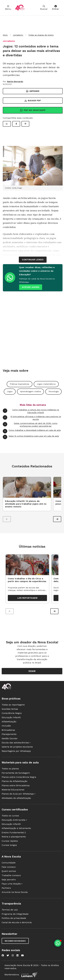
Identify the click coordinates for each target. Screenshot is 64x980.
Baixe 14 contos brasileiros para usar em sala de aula (31, 437)
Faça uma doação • (12, 884)
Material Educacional (13, 790)
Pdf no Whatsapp (33, 110)
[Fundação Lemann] (29, 975)
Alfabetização (9, 722)
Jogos (10, 391)
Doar (32, 671)
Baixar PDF (33, 100)
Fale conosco (9, 867)
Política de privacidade (14, 918)
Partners (6, 888)
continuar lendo (33, 260)
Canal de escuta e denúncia (17, 922)
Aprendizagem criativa (30, 391)
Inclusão (6, 726)
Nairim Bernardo (15, 81)
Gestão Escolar (10, 738)
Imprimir (33, 91)
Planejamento (9, 734)
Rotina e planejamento (14, 837)
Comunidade (9, 863)
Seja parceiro (9, 880)
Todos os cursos (10, 816)
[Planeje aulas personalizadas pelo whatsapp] (58, 943)
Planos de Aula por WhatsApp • (18, 794)
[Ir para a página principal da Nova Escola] (20, 8)
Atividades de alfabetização (16, 798)
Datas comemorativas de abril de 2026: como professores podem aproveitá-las (30, 425)
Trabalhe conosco (11, 875)
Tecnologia (53, 391)
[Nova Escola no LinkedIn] (17, 955)
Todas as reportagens (13, 705)
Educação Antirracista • (14, 820)
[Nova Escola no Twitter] (8, 955)
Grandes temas (10, 709)
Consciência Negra (12, 713)
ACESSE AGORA (31, 287)
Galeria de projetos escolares (17, 747)
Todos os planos (10, 769)
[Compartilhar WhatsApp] (7, 124)
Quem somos (9, 871)
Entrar (56, 8)
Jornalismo (18, 35)
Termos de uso (10, 910)
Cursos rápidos (10, 841)
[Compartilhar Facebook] (16, 124)
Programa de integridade (15, 914)
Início (5, 35)
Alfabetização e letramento (16, 828)
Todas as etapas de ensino (41, 35)
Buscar (44, 8)
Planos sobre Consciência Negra (19, 777)
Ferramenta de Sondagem (16, 773)
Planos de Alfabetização (15, 781)
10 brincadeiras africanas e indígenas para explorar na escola (32, 418)
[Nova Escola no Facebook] (3, 955)
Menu (8, 8)
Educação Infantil (11, 717)
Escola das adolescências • (16, 743)
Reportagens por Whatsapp (16, 751)
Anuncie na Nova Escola (15, 892)
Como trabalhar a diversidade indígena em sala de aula (32, 431)
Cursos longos (9, 845)
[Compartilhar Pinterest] (25, 124)
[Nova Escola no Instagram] (13, 955)
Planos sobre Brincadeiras (16, 785)
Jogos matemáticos (46, 384)
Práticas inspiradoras (20, 384)
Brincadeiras (8, 730)
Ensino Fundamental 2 (14, 832)
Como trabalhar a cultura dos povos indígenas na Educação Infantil (31, 411)
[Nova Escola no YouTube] (22, 955)
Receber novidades (15, 941)
